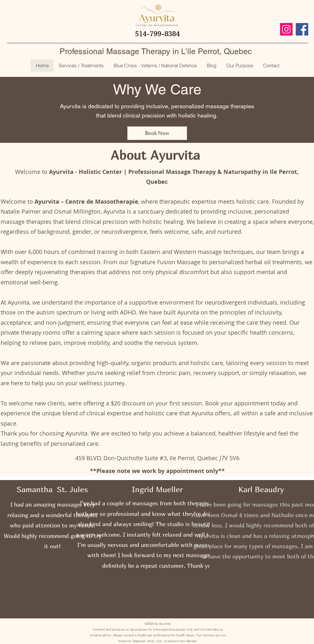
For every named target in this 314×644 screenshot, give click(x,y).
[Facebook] (302, 29)
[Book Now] (157, 133)
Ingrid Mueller (157, 489)
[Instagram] (286, 29)
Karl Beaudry (261, 489)
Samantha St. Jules (52, 489)
